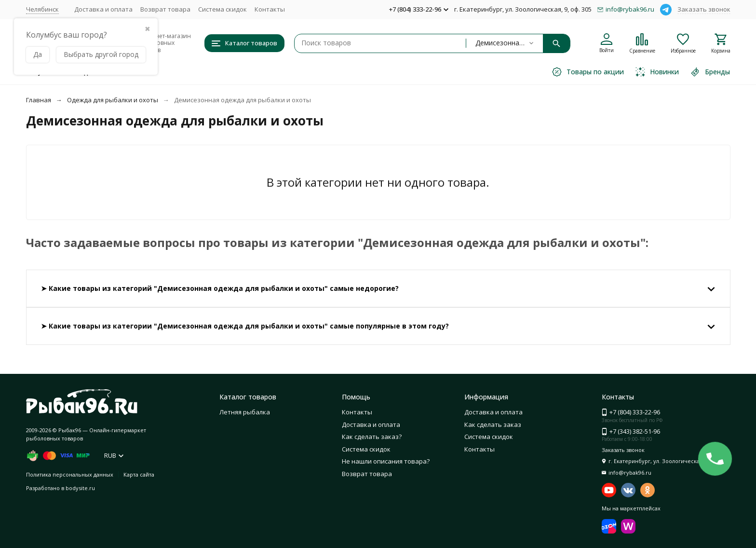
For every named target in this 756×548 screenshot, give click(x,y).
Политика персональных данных (70, 474)
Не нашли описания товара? (386, 461)
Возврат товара (165, 9)
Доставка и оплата (103, 9)
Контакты (270, 9)
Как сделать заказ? (372, 437)
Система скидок (223, 9)
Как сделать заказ (493, 425)
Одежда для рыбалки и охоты (113, 100)
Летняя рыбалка (245, 412)
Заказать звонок (704, 9)
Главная (39, 100)
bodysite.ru (80, 488)
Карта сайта (139, 474)
